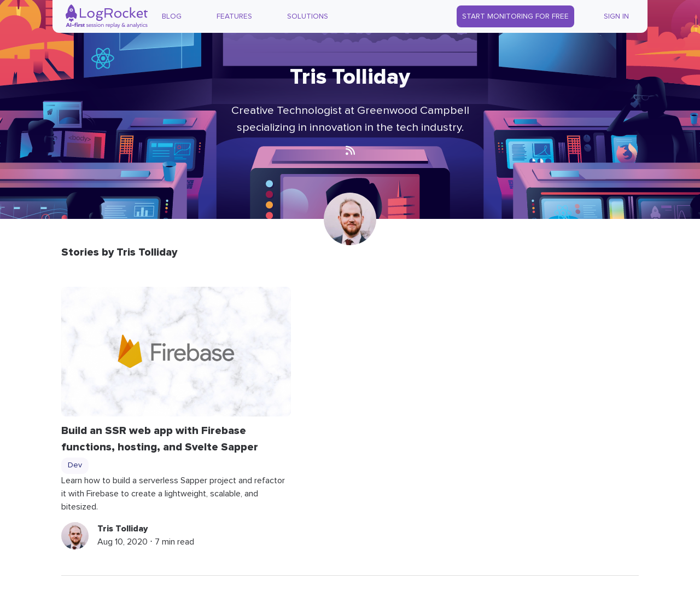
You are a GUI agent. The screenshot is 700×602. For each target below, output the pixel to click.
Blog (172, 16)
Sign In (616, 16)
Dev (75, 465)
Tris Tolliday (122, 529)
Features (234, 16)
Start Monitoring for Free (515, 16)
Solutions (308, 16)
